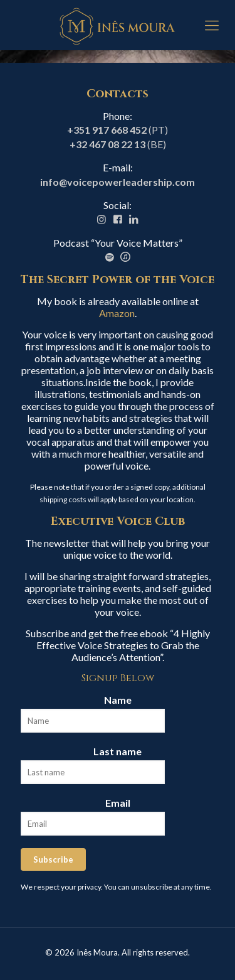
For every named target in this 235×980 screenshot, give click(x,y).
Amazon (117, 313)
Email (118, 803)
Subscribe (53, 859)
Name (118, 700)
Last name (118, 751)
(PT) (118, 130)
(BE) (118, 144)
